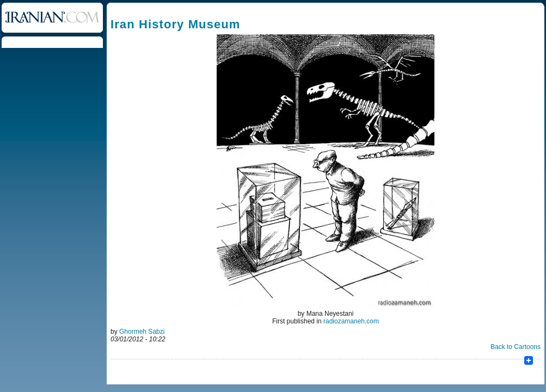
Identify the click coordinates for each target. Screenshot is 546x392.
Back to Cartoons (516, 347)
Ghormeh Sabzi (142, 332)
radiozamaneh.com (351, 321)
